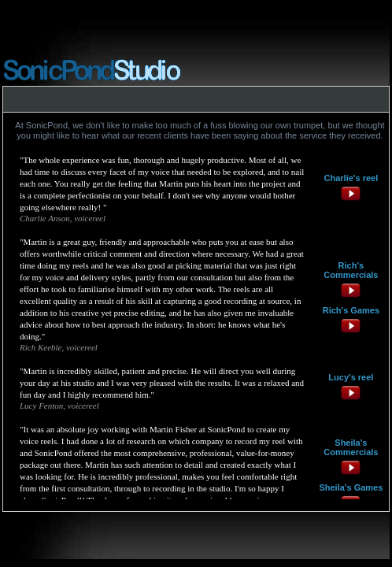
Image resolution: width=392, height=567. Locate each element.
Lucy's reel (351, 377)
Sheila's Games (351, 487)
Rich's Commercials (351, 270)
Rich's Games (351, 310)
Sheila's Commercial (348, 447)
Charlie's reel (351, 178)
